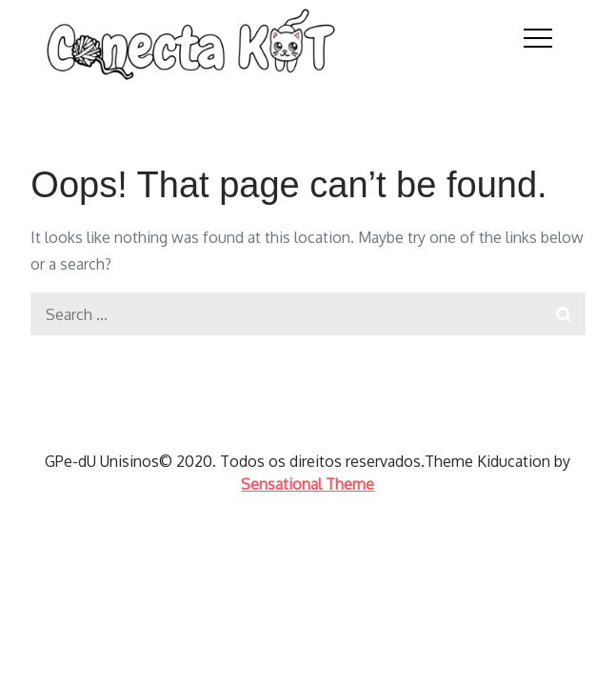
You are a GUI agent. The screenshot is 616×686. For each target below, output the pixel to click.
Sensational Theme (308, 484)
